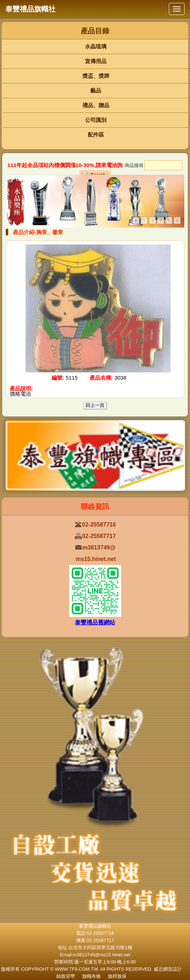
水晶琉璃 (96, 46)
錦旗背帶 (66, 976)
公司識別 (96, 120)
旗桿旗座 (117, 976)
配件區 (96, 135)
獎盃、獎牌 (96, 76)
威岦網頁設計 (168, 969)
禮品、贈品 (96, 105)
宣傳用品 (96, 61)
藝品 (96, 91)
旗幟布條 (91, 976)
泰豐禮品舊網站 (95, 622)
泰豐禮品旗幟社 (30, 9)
